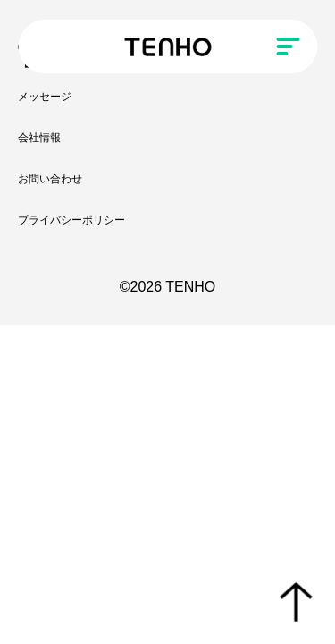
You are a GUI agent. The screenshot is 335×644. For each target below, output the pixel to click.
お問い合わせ (50, 179)
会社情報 (39, 138)
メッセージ (45, 97)
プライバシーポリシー (71, 220)
